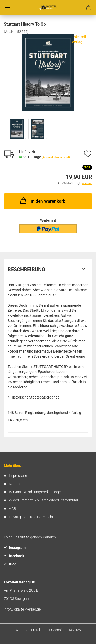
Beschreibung (26, 269)
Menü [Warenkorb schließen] (8, 8)
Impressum (18, 476)
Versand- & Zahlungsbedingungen (36, 492)
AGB (13, 509)
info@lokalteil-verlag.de (22, 609)
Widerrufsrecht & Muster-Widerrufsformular (44, 500)
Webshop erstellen (30, 630)
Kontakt (15, 484)
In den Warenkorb (42, 201)
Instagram (17, 548)
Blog (13, 564)
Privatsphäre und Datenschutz (33, 517)
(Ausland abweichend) (56, 157)
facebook (17, 556)
